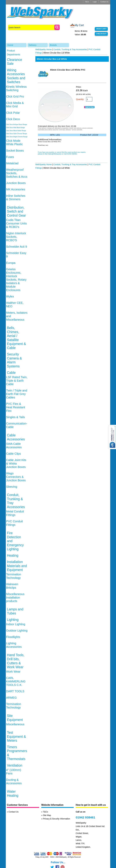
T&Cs (87, 2)
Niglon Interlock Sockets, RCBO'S (16, 237)
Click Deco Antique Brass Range (17, 125)
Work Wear (13, 672)
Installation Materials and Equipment (17, 566)
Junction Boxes (16, 183)
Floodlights (13, 637)
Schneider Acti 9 (17, 247)
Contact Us (104, 2)
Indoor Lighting (16, 624)
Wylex (10, 296)
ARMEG (11, 698)
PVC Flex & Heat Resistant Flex (16, 407)
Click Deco (13, 119)
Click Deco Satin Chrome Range (16, 134)
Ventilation (15, 765)
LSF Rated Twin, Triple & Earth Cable (17, 381)
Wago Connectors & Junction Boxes (16, 477)
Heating (13, 555)
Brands (53, 45)
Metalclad (12, 163)
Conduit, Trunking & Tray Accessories (70, 49)
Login (95, 2)
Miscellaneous (15, 724)
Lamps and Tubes (15, 611)
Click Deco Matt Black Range (15, 128)
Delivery (33, 45)
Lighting (13, 620)
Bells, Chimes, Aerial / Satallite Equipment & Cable (16, 338)
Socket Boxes (15, 151)
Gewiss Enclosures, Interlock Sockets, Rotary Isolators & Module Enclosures (16, 280)
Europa (11, 263)
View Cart (101, 29)
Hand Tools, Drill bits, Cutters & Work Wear (16, 661)
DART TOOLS (15, 691)
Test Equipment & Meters (16, 737)
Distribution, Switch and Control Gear (16, 211)
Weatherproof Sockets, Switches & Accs (17, 173)
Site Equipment (15, 718)
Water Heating (13, 794)
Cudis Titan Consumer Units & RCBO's (16, 223)
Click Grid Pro (15, 96)
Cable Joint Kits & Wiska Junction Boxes (16, 463)
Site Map (47, 815)
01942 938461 (85, 817)
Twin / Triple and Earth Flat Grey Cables (17, 394)
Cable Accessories (16, 437)
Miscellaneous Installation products (15, 598)
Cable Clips (13, 454)
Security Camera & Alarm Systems (14, 360)
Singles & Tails (15, 417)
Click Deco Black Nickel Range (16, 131)
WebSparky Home (44, 49)
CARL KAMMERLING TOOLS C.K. (16, 681)
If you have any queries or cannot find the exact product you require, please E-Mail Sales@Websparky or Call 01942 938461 (62, 153)
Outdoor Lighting (17, 631)
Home (10, 45)
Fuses (10, 157)
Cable (11, 373)
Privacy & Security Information (57, 819)
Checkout (101, 34)
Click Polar (13, 113)
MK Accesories (16, 189)
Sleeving (12, 487)
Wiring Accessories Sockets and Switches (16, 76)
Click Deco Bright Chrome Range (17, 137)
